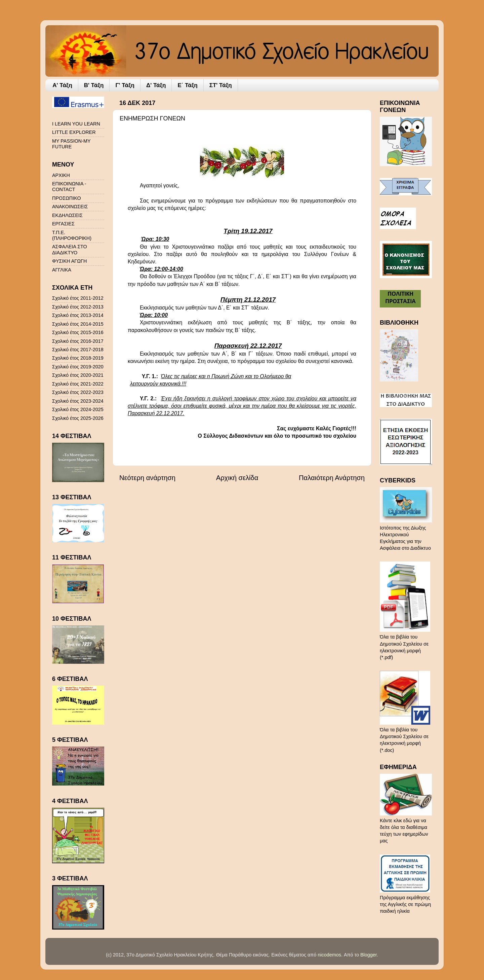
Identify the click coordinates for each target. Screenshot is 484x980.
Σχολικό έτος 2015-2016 (78, 332)
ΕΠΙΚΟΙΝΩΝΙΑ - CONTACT (69, 187)
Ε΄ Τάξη (187, 85)
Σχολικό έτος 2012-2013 (78, 307)
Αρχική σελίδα (237, 478)
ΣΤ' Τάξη (221, 85)
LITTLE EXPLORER (74, 132)
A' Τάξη (62, 85)
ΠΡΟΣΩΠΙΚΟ (67, 198)
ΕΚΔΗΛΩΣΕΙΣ (67, 215)
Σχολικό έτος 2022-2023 (78, 392)
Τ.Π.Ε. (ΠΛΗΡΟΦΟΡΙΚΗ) (72, 235)
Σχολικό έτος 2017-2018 (78, 350)
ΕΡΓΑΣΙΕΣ (63, 224)
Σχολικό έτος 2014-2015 (78, 324)
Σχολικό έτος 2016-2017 (78, 341)
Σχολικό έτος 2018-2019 (78, 358)
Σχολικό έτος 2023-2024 (78, 401)
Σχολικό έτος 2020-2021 (78, 375)
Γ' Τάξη (125, 85)
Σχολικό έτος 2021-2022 (78, 384)
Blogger (369, 955)
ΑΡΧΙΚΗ (61, 175)
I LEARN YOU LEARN (76, 124)
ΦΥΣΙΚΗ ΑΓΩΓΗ (69, 261)
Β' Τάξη (94, 85)
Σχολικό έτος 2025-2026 (78, 418)
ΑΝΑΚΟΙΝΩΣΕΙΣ (70, 207)
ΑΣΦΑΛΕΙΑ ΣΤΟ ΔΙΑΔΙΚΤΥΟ (70, 249)
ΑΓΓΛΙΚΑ (62, 270)
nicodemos (329, 955)
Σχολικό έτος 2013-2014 (78, 315)
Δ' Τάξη (156, 85)
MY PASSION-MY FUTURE (71, 144)
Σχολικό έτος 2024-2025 (78, 409)
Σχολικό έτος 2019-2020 (78, 367)
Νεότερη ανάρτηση (147, 478)
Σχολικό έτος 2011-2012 (78, 298)
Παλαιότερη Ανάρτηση (332, 478)
